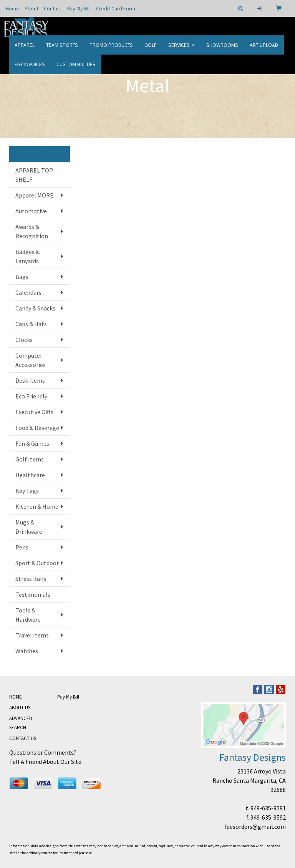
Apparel (25, 50)
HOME (16, 697)
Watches (27, 651)
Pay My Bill (79, 8)
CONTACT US (23, 738)
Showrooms (222, 50)
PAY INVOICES (30, 69)
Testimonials (33, 594)
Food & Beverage (37, 428)
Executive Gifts (34, 412)
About (31, 8)
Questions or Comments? (43, 752)
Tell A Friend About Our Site (45, 762)
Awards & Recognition (32, 231)
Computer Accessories (31, 360)
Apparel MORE (34, 195)
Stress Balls (31, 579)
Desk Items (30, 380)
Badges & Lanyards (27, 256)
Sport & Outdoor (37, 563)
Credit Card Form (116, 8)
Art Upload (264, 50)
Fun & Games (32, 443)
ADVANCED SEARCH (21, 723)
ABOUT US (20, 708)
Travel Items (32, 635)
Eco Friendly (31, 396)
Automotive (31, 211)
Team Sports (62, 50)
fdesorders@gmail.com (255, 827)
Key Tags (27, 491)
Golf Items (30, 459)
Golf (151, 50)
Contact (53, 8)
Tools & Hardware (28, 615)
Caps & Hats (31, 324)
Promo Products (111, 50)
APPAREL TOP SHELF (34, 175)
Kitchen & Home (37, 506)
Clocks (24, 340)
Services (181, 50)
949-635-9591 (268, 808)
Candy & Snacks (35, 308)
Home (12, 8)
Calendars (28, 292)
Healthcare (30, 475)
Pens (22, 547)
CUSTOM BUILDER (76, 69)
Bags (22, 277)
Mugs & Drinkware (29, 527)
